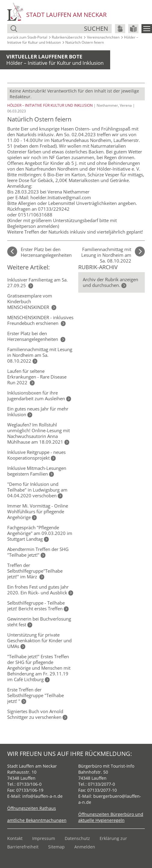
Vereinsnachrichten (103, 37)
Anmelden (85, 847)
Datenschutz (77, 838)
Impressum (44, 838)
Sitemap (56, 847)
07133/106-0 (29, 784)
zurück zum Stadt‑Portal (27, 37)
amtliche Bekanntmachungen (37, 820)
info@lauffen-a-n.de (42, 796)
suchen (96, 28)
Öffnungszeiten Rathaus (32, 808)
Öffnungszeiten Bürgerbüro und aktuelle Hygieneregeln (111, 817)
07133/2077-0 (101, 784)
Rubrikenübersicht (67, 37)
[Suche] (51, 29)
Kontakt (15, 838)
